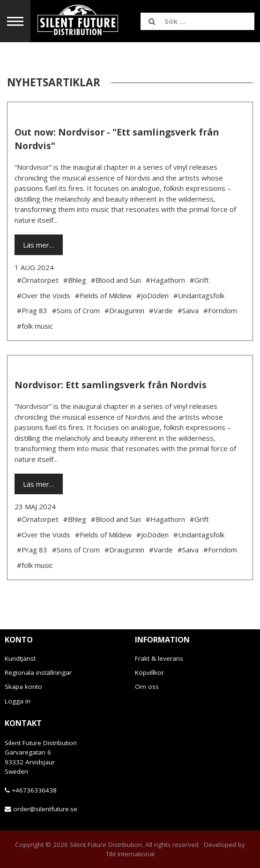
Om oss (147, 687)
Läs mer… (39, 245)
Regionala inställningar (38, 672)
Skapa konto (23, 687)
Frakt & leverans (159, 658)
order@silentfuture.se (45, 809)
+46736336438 (34, 790)
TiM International (130, 854)
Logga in (18, 701)
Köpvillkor (149, 672)
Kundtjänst (20, 658)
